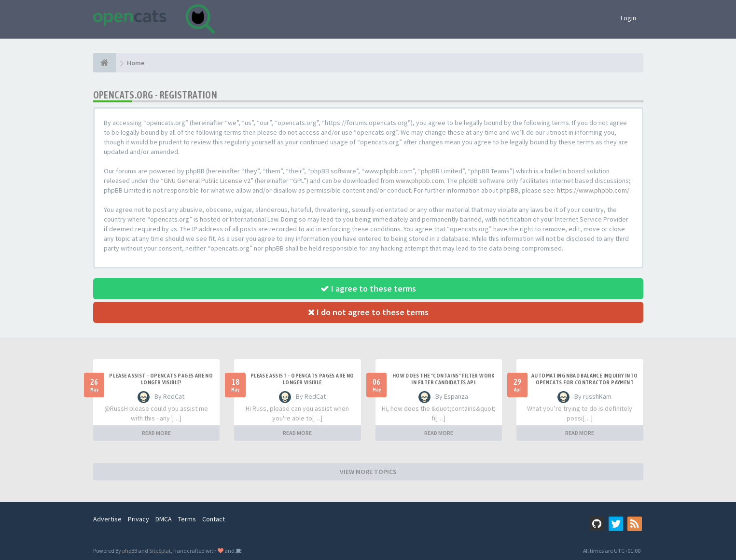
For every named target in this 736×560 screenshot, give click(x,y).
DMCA (164, 519)
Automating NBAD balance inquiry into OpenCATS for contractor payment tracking (584, 382)
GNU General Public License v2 (207, 181)
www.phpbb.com (420, 181)
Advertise (107, 519)
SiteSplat (160, 551)
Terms (187, 519)
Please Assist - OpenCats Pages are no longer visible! (161, 379)
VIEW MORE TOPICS (368, 472)
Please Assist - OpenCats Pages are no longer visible (302, 379)
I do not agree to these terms (368, 312)
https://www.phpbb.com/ (593, 190)
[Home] (104, 63)
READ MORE (156, 433)
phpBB (130, 551)
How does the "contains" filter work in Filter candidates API (444, 379)
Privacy (139, 519)
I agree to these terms (368, 288)
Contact (214, 519)
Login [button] (628, 18)
